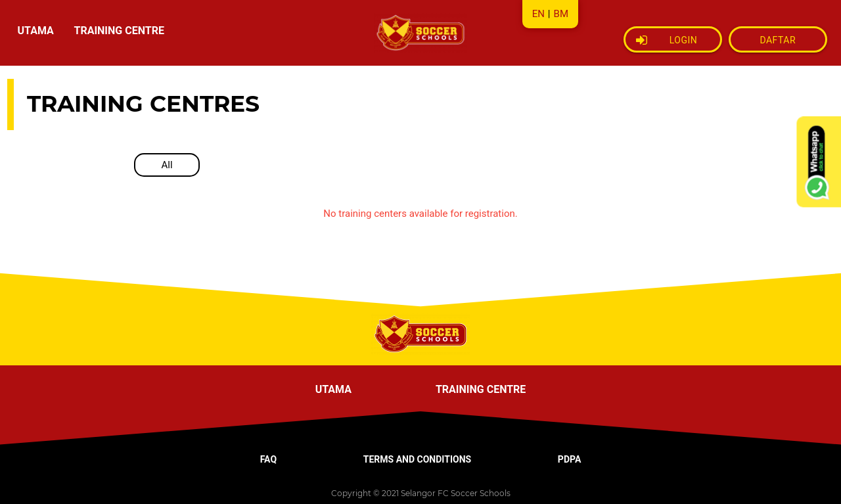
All (167, 165)
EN (538, 14)
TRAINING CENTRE (119, 31)
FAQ (268, 459)
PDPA (569, 459)
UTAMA (36, 31)
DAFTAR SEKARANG (778, 44)
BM (561, 14)
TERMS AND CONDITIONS (417, 459)
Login (667, 40)
